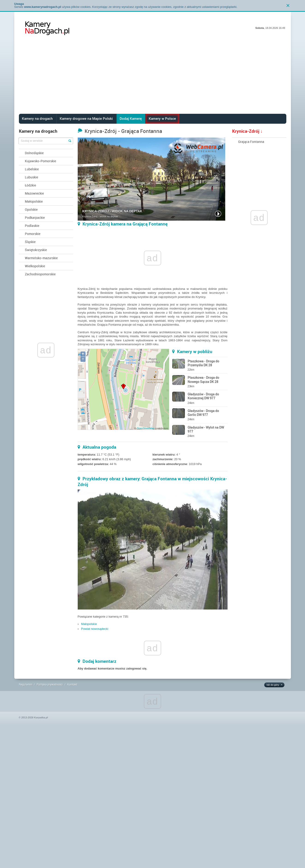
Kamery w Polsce (162, 118)
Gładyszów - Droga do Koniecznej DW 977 (203, 396)
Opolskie (31, 209)
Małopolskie (34, 201)
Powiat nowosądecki (95, 629)
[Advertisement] (153, 79)
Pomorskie (33, 234)
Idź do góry (273, 685)
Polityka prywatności (50, 684)
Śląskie (30, 242)
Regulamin (26, 684)
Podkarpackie (35, 218)
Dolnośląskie (34, 153)
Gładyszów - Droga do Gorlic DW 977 (203, 413)
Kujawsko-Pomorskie (40, 161)
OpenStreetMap (145, 428)
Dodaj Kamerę (131, 118)
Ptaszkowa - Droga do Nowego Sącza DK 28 (203, 379)
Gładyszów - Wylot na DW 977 (206, 429)
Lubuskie (31, 177)
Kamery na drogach (37, 118)
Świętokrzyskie (36, 250)
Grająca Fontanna (251, 142)
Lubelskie (32, 169)
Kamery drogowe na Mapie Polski (86, 118)
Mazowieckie (34, 193)
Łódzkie (30, 185)
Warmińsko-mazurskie (41, 258)
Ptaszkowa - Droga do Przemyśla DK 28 (203, 363)
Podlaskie (32, 226)
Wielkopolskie (35, 266)
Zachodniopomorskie (40, 274)
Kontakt (72, 684)
